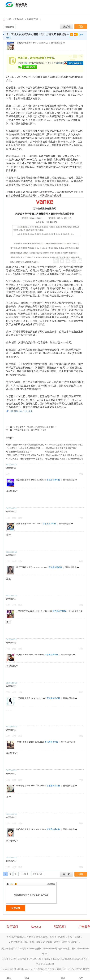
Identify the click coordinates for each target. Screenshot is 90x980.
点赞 (14, 518)
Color (12, 884)
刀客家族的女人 (23, 611)
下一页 (23, 874)
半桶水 (19, 742)
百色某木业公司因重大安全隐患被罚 (62, 448)
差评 (20, 518)
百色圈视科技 (40, 969)
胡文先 (19, 655)
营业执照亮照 (79, 959)
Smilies (16, 884)
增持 (21, 411)
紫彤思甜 (20, 480)
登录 (26, 63)
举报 (81, 474)
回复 (8, 474)
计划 (26, 411)
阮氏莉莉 (20, 829)
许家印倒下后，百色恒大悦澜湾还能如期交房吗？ (35, 427)
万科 (16, 411)
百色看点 (4, 19)
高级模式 (51, 884)
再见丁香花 (21, 567)
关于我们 (12, 927)
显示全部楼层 (57, 43)
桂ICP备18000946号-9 (49, 949)
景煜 (18, 524)
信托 (30, 411)
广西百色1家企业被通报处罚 (19, 452)
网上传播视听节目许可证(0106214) (19, 949)
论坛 (9, 19)
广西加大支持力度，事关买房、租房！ (30, 430)
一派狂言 (20, 698)
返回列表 (10, 27)
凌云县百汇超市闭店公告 (57, 452)
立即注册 (59, 63)
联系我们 (60, 927)
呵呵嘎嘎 (20, 786)
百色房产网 (32, 19)
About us (36, 927)
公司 (11, 411)
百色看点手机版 (53, 480)
